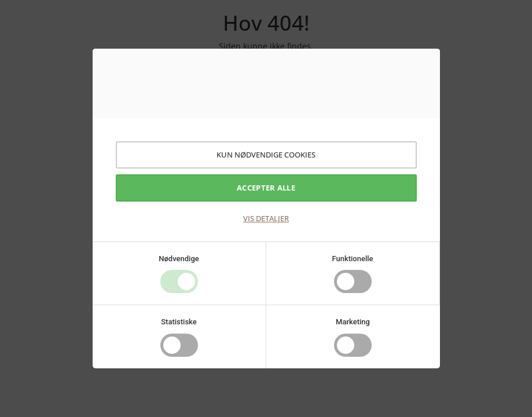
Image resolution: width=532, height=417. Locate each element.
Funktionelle (352, 259)
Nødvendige (179, 259)
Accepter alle (266, 188)
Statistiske (179, 322)
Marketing (353, 322)
